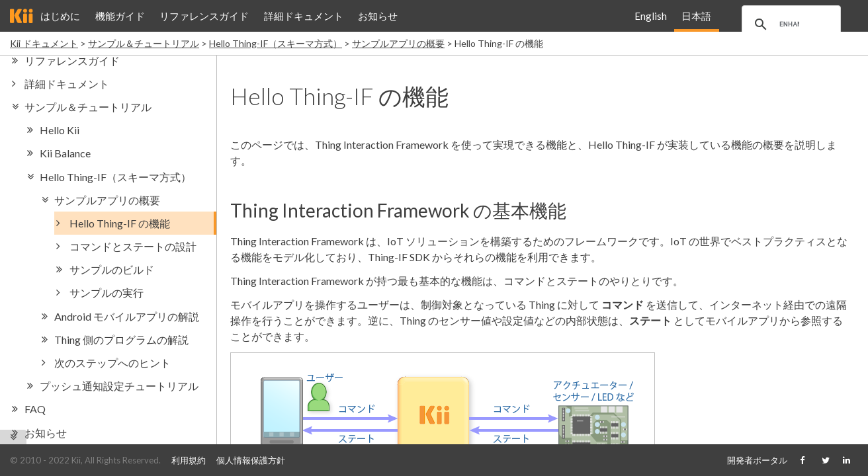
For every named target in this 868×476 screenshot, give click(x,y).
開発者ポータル (757, 460)
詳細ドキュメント (304, 16)
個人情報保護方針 (251, 460)
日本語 (696, 16)
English (651, 16)
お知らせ (378, 16)
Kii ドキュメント (44, 43)
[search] (789, 24)
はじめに (60, 16)
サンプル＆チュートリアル (144, 43)
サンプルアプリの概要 (398, 43)
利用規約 (189, 460)
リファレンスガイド (204, 16)
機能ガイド (120, 16)
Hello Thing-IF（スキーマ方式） (276, 43)
